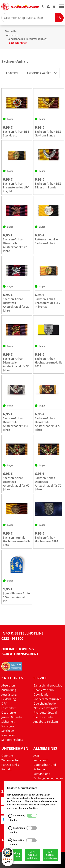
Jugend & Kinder (12, 717)
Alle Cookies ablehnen (32, 855)
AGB (36, 756)
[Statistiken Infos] (10, 828)
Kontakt (6, 769)
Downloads (41, 695)
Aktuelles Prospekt (46, 708)
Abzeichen (12, 35)
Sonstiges (8, 726)
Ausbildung (9, 690)
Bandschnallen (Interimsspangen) (27, 39)
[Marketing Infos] (10, 841)
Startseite (11, 31)
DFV (4, 704)
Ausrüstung (9, 695)
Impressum (41, 760)
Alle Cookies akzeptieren (50, 855)
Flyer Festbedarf (44, 717)
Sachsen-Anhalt (18, 43)
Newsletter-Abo (44, 690)
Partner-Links (10, 765)
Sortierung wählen (42, 73)
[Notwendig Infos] (10, 816)
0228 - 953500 (12, 638)
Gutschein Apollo (45, 704)
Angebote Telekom (46, 722)
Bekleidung (9, 699)
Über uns (7, 756)
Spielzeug (8, 731)
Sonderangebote (12, 740)
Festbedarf (8, 708)
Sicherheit (8, 722)
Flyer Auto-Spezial (45, 713)
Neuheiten (8, 735)
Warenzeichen (11, 760)
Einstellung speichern (15, 855)
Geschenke (9, 713)
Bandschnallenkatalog (48, 685)
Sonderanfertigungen (47, 699)
